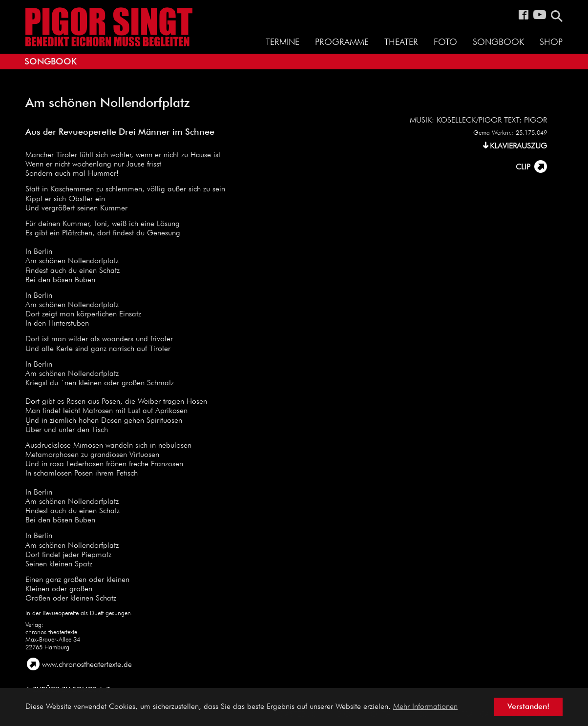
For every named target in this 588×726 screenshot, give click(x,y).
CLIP (523, 167)
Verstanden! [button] (528, 707)
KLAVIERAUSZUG (518, 146)
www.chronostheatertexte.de (87, 665)
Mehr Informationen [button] (425, 707)
